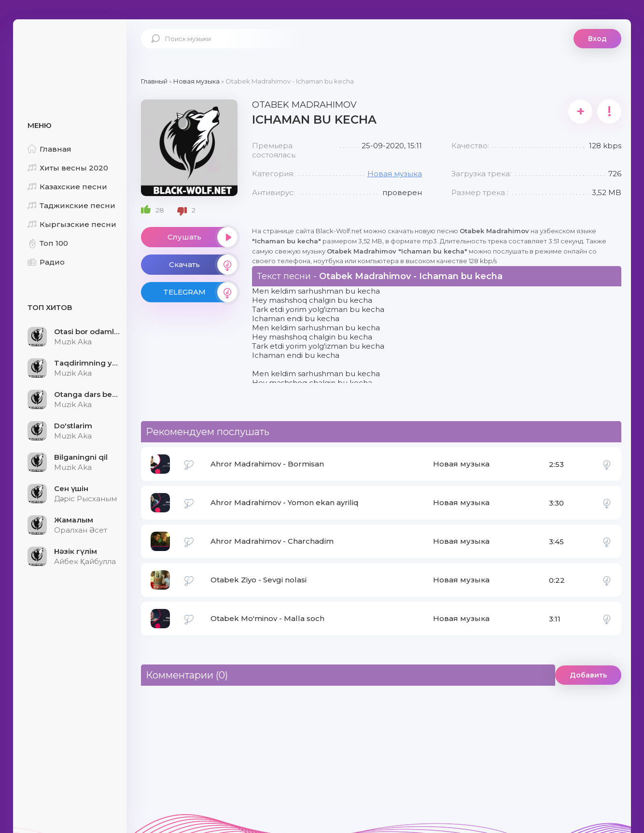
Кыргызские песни (72, 224)
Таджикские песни (71, 205)
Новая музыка (395, 174)
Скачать (203, 265)
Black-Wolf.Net (71, 51)
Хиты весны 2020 (68, 168)
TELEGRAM (200, 292)
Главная (49, 149)
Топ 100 (48, 243)
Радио (46, 262)
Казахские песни (67, 187)
